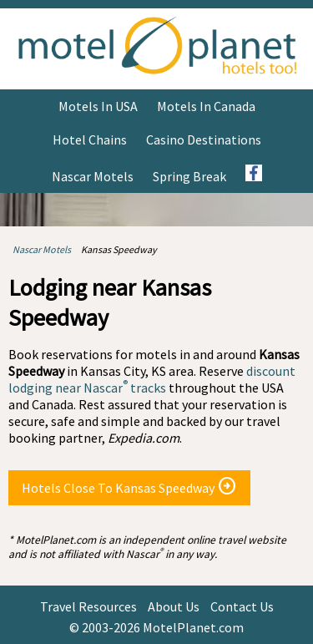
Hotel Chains (90, 139)
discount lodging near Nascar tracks (152, 379)
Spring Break (189, 176)
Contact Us (242, 606)
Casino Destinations (204, 139)
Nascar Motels (93, 176)
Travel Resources (88, 606)
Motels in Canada (206, 106)
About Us (174, 606)
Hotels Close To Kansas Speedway (129, 486)
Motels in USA (98, 106)
